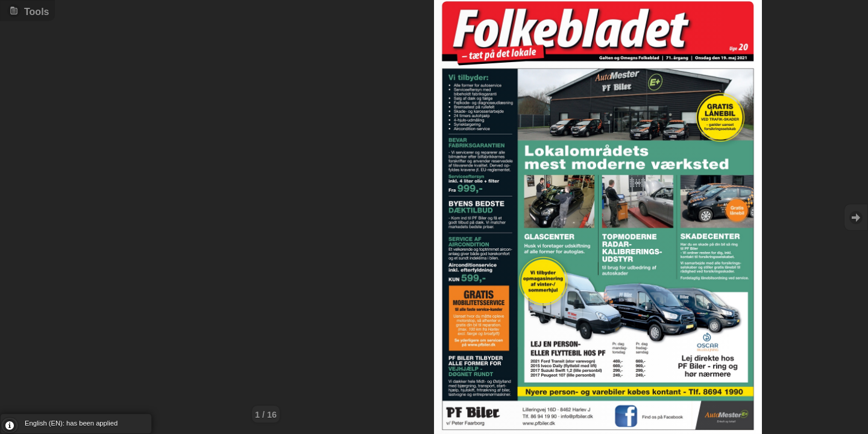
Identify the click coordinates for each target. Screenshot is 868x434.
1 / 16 (266, 415)
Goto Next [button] (856, 217)
